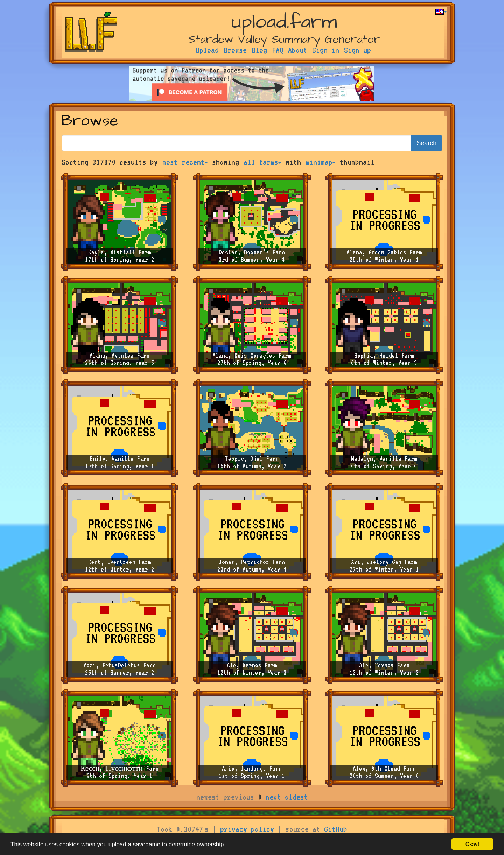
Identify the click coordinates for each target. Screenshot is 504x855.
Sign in (326, 50)
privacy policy (247, 829)
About (298, 50)
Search (426, 143)
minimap (320, 162)
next (273, 797)
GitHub (336, 829)
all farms (262, 162)
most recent (185, 162)
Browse (235, 50)
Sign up (358, 50)
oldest (296, 797)
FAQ (278, 50)
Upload (207, 50)
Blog (259, 50)
